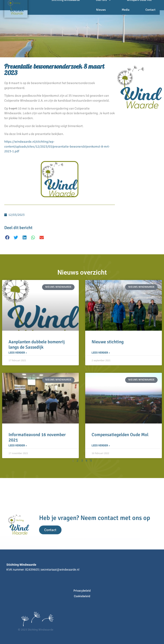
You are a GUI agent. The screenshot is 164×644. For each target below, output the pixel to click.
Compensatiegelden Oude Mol (120, 435)
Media (126, 10)
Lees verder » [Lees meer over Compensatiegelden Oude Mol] (101, 446)
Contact (150, 10)
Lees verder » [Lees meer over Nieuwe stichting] (101, 353)
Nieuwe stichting (108, 342)
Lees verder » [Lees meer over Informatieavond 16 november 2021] (18, 446)
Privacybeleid (82, 591)
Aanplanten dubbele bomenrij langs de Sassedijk (37, 344)
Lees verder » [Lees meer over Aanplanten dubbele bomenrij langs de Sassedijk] (18, 353)
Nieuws (101, 10)
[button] (7, 238)
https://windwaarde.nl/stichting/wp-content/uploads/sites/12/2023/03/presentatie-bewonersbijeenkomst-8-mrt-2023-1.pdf (57, 146)
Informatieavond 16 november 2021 (37, 437)
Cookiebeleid (82, 596)
